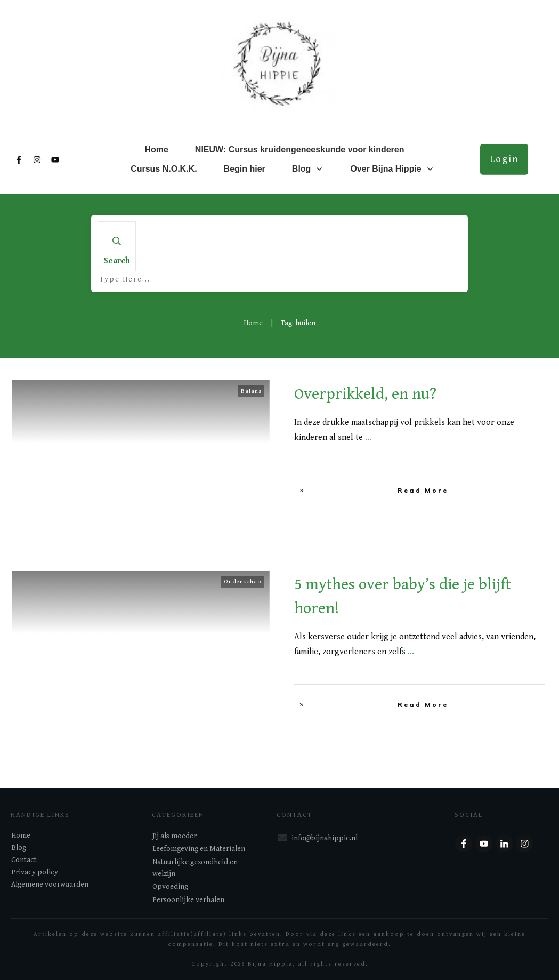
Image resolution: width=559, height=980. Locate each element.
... (368, 437)
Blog (19, 848)
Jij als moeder (175, 836)
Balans (251, 391)
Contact (24, 860)
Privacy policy (35, 872)
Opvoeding (170, 887)
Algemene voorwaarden (50, 885)
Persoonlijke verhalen (188, 900)
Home (21, 836)
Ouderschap (243, 581)
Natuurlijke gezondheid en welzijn (195, 868)
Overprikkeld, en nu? (365, 394)
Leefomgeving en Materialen (199, 849)
